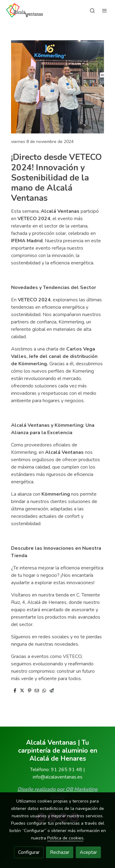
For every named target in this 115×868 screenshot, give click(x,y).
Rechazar (60, 852)
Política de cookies (65, 838)
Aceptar (88, 852)
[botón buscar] (92, 10)
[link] (25, 10)
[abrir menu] (105, 10)
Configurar (29, 852)
